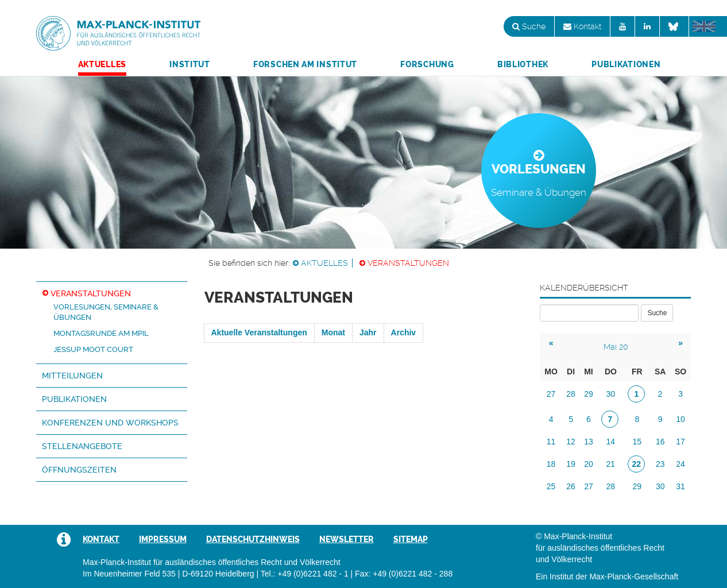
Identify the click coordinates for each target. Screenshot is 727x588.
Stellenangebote (82, 446)
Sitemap (411, 539)
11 (551, 442)
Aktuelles (102, 64)
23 (660, 464)
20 (589, 464)
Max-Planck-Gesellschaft (634, 577)
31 (680, 486)
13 (589, 442)
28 (571, 394)
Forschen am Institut (305, 64)
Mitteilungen (72, 376)
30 (611, 394)
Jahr (368, 332)
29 (589, 394)
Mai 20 (616, 347)
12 (571, 442)
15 (637, 442)
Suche (529, 26)
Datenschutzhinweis (253, 539)
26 (571, 486)
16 (660, 442)
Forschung (427, 64)
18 (551, 464)
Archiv (404, 332)
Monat (333, 332)
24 (680, 464)
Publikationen (626, 64)
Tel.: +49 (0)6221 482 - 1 (305, 574)
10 (680, 419)
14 (611, 442)
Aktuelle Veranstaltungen (259, 332)
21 (611, 464)
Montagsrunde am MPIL (101, 333)
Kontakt (582, 26)
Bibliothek (523, 64)
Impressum (163, 539)
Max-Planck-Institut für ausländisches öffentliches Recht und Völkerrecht (118, 33)
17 (680, 442)
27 (551, 394)
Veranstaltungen (408, 263)
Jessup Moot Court (93, 349)
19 (571, 464)
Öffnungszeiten (79, 470)
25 (551, 486)
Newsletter (347, 539)
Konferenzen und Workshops (110, 423)
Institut (190, 64)
